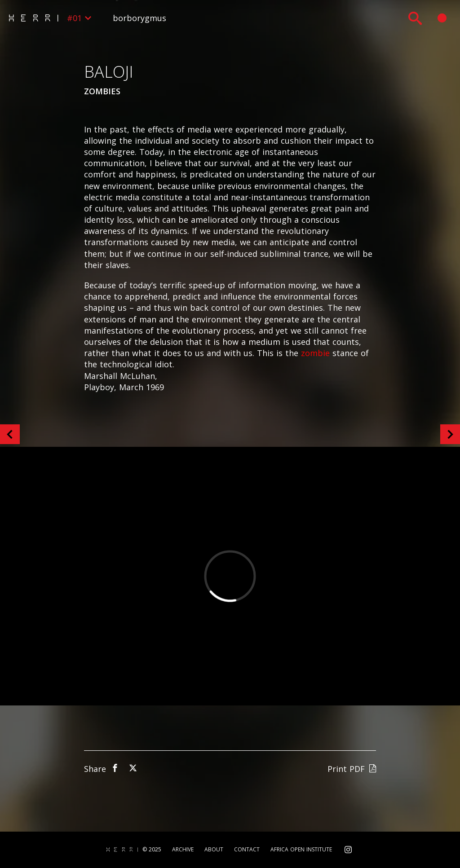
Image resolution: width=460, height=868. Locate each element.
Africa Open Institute (301, 850)
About (214, 850)
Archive (183, 850)
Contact (247, 850)
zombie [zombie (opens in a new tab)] (315, 353)
